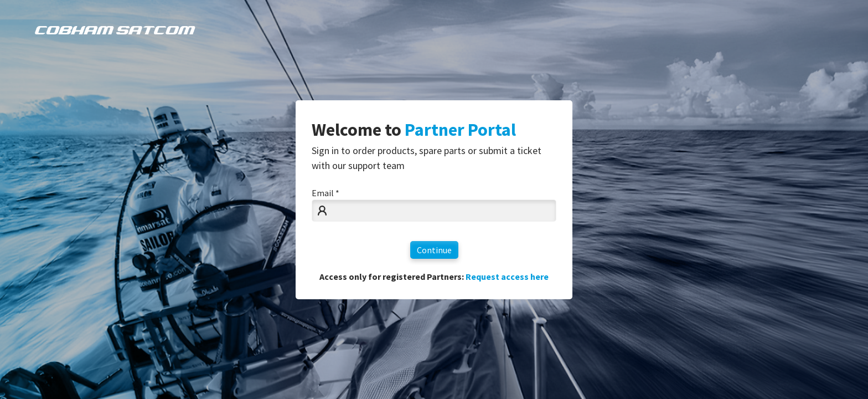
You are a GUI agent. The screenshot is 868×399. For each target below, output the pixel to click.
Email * (325, 193)
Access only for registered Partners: (434, 277)
